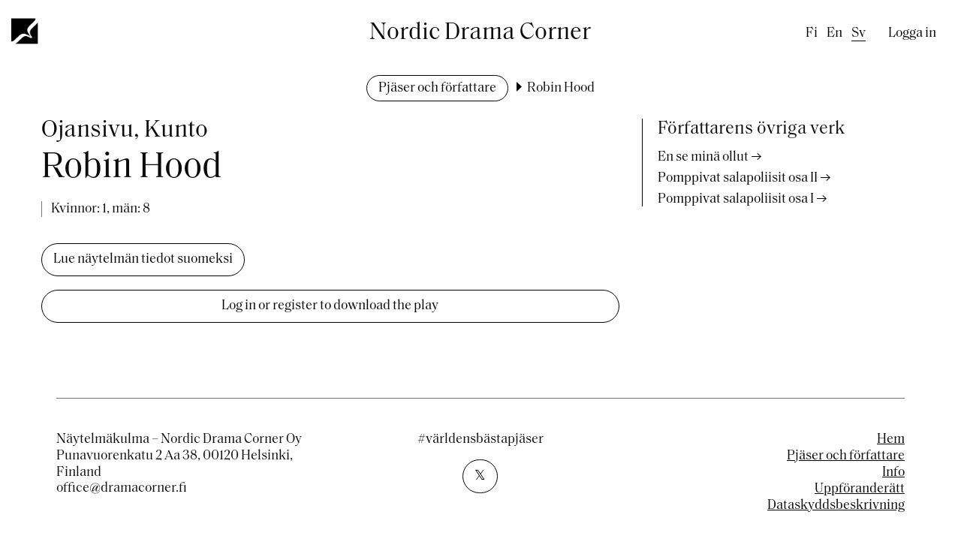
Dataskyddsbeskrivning (836, 506)
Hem (891, 440)
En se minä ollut (703, 157)
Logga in (912, 33)
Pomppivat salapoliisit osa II (738, 178)
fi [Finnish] (812, 33)
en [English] (834, 33)
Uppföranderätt (860, 489)
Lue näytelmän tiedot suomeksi (143, 259)
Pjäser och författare (437, 88)
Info (893, 473)
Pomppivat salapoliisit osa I (736, 199)
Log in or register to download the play (330, 306)
